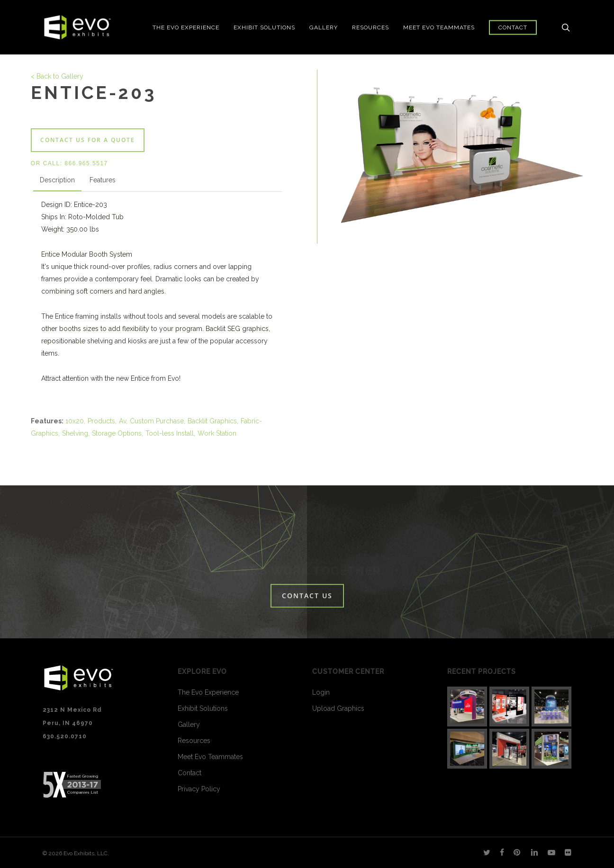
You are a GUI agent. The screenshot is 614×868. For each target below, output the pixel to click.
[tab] (57, 182)
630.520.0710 (65, 736)
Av (122, 421)
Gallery (189, 725)
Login (321, 692)
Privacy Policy (199, 789)
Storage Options (117, 433)
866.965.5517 (86, 163)
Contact (190, 773)
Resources (194, 741)
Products (101, 421)
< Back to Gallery (57, 76)
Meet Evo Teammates (210, 757)
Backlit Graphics (212, 421)
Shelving (75, 433)
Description (57, 180)
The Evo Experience (208, 692)
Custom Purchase (157, 421)
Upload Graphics (338, 708)
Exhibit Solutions (203, 708)
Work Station (217, 433)
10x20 (75, 421)
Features (103, 180)
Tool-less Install (170, 433)
